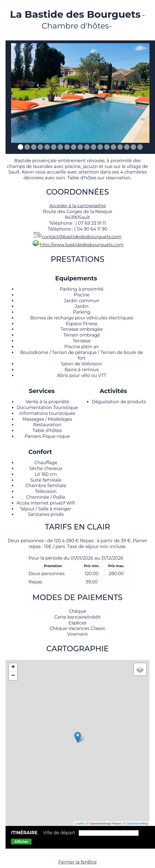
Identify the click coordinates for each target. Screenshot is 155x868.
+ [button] (13, 667)
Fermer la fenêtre (78, 862)
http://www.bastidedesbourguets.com (82, 245)
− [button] (13, 676)
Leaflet (80, 823)
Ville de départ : (61, 833)
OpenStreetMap (137, 823)
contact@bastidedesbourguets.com (82, 237)
